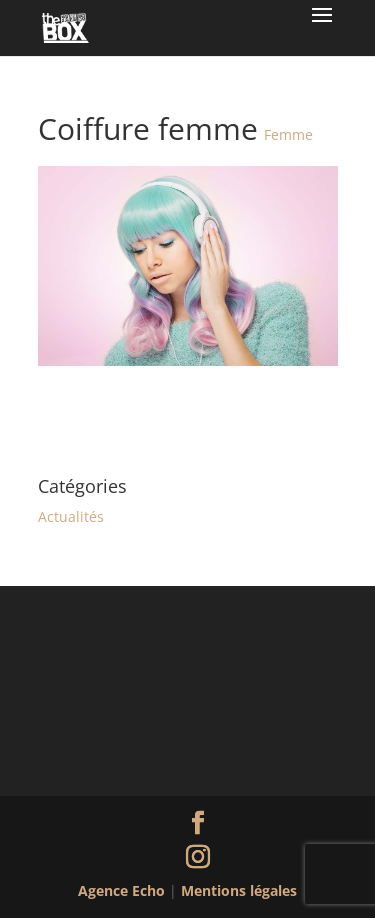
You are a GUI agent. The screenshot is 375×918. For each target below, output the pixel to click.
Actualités (71, 516)
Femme (288, 134)
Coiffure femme (99, 414)
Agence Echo (123, 890)
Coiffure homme (275, 414)
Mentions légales (239, 890)
